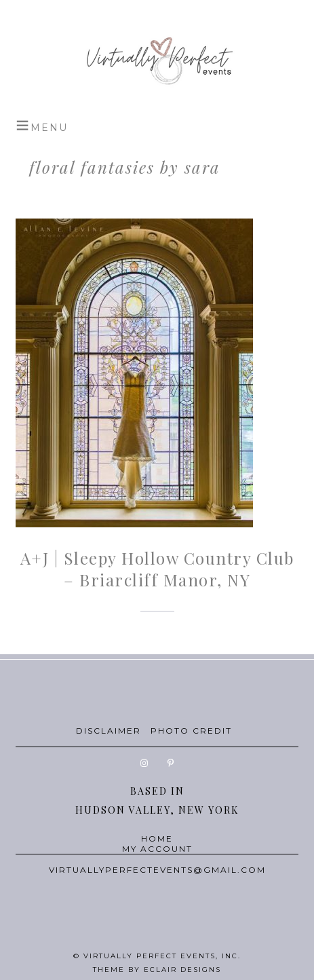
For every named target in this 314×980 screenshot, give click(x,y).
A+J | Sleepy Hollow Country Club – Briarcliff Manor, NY (157, 569)
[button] (42, 126)
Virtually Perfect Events (157, 61)
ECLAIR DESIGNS (182, 969)
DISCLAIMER (109, 731)
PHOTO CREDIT (191, 731)
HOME (157, 838)
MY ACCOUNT (157, 849)
